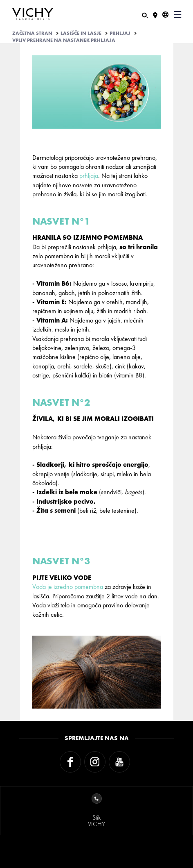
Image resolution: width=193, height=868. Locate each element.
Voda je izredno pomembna (68, 587)
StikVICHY (96, 811)
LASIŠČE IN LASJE (81, 33)
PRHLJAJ (120, 33)
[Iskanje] (145, 15)
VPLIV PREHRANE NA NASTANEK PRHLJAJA (64, 40)
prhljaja (89, 176)
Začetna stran (32, 33)
